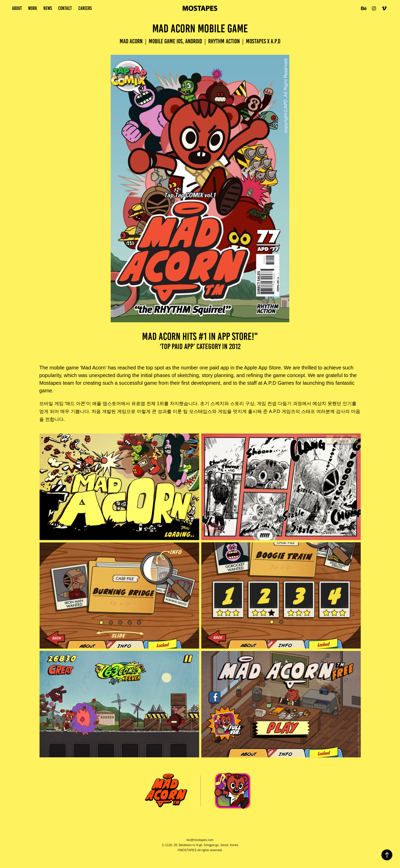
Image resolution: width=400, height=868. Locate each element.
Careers (85, 8)
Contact (65, 8)
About (17, 8)
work (33, 8)
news (48, 8)
